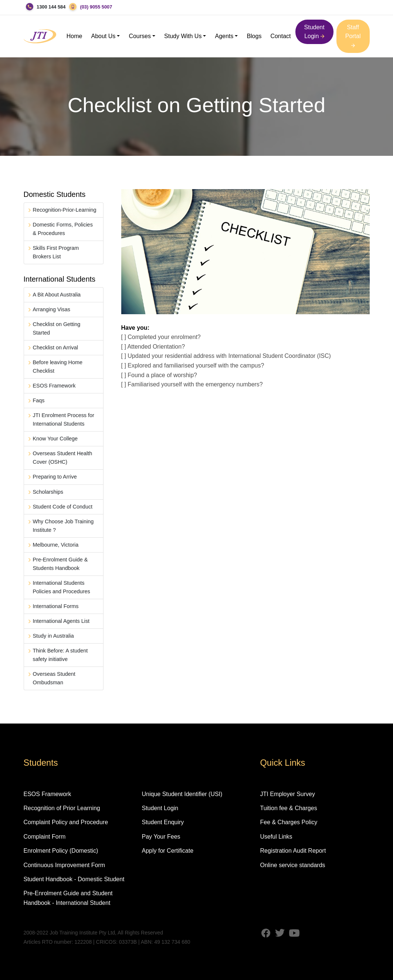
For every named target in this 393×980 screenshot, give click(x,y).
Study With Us (183, 36)
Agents (224, 36)
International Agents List (61, 621)
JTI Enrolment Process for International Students (64, 419)
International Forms (56, 606)
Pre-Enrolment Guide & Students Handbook (60, 564)
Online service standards (292, 865)
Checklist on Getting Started (57, 328)
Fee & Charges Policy (289, 822)
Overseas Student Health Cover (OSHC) (63, 458)
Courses (140, 36)
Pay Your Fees (161, 837)
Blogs (254, 36)
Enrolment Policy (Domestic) (61, 851)
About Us (104, 36)
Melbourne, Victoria (56, 545)
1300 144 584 (51, 7)
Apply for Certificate (167, 851)
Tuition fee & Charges (288, 808)
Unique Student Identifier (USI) (182, 794)
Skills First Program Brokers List (56, 252)
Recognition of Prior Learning (62, 808)
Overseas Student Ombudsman (54, 678)
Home (74, 36)
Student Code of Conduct (63, 507)
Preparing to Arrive (55, 477)
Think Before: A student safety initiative (60, 655)
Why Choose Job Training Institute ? (63, 526)
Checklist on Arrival (55, 348)
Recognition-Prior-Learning (65, 210)
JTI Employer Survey (287, 794)
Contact (280, 36)
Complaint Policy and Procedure (66, 822)
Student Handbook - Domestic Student (74, 879)
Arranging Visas (52, 309)
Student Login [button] (314, 32)
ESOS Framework (54, 386)
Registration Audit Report (293, 851)
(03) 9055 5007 (96, 7)
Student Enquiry (163, 822)
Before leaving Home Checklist (58, 367)
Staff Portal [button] (353, 36)
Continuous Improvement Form (65, 865)
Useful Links (276, 837)
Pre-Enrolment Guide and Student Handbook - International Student (68, 898)
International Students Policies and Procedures (62, 587)
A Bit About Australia (57, 295)
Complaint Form (45, 837)
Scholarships (48, 492)
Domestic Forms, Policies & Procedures (63, 229)
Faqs (39, 400)
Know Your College (55, 439)
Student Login (160, 808)
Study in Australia (53, 636)
